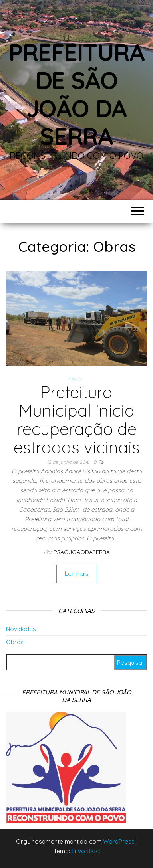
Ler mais (77, 574)
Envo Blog (86, 851)
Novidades (21, 629)
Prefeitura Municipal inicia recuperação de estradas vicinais (77, 420)
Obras (75, 379)
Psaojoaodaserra (82, 552)
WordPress (119, 841)
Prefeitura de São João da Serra (77, 94)
